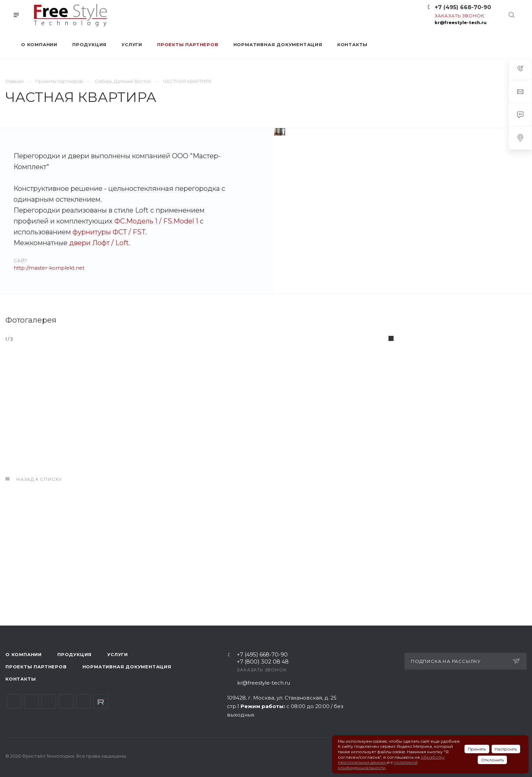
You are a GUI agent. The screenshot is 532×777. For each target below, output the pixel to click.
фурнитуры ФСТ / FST (109, 232)
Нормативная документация (127, 667)
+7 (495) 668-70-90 (463, 7)
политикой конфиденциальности (378, 765)
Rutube (101, 701)
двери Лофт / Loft (99, 243)
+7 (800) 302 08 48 (263, 662)
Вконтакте (14, 701)
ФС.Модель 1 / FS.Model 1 (156, 221)
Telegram (31, 701)
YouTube (49, 701)
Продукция (74, 654)
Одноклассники (66, 701)
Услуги (118, 654)
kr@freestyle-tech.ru (461, 22)
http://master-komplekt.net (49, 268)
